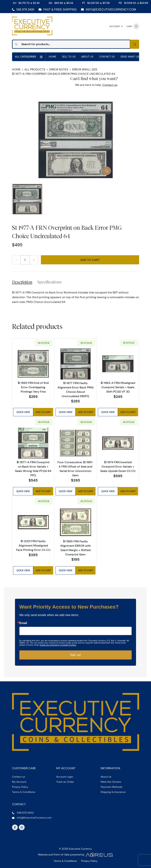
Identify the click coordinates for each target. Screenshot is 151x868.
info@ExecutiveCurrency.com (111, 10)
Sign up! (75, 655)
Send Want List (131, 57)
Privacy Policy (20, 787)
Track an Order (65, 782)
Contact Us (107, 57)
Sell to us (69, 57)
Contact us (110, 85)
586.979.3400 (25, 10)
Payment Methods (111, 787)
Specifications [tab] (49, 282)
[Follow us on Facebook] (15, 827)
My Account (19, 782)
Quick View (23, 412)
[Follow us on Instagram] (22, 827)
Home (52, 57)
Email (23, 623)
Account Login (65, 777)
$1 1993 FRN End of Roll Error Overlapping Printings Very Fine (33, 387)
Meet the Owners (111, 782)
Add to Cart (90, 260)
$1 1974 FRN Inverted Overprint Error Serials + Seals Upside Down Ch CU (118, 466)
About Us (87, 57)
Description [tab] (22, 282)
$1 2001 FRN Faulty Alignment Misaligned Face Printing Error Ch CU (33, 545)
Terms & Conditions (24, 792)
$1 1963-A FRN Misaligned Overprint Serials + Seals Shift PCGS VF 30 (118, 387)
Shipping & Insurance (113, 792)
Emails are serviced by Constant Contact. (58, 645)
